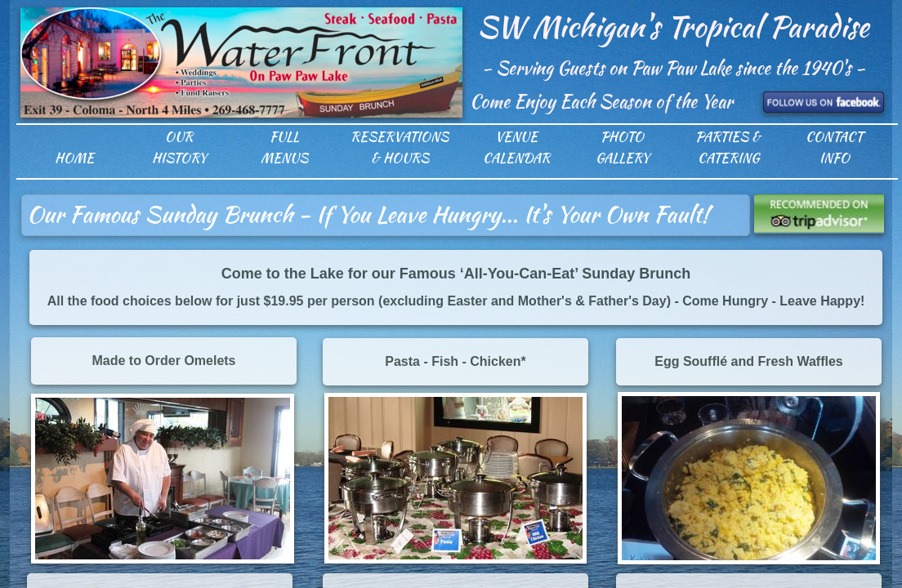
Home (74, 158)
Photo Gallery (623, 147)
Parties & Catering (728, 147)
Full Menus (284, 147)
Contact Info (834, 147)
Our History (179, 147)
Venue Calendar (516, 147)
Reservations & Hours (400, 147)
